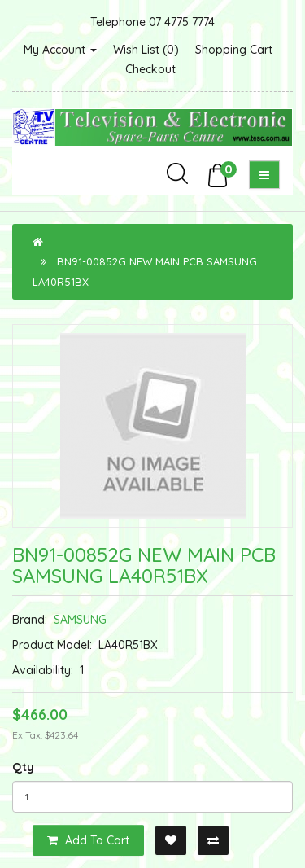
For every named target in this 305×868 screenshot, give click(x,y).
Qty (23, 767)
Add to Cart (88, 840)
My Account (60, 50)
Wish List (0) (146, 50)
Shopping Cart (234, 50)
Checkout (150, 69)
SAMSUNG (80, 620)
